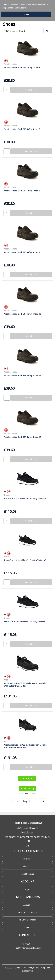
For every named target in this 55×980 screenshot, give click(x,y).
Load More (27, 778)
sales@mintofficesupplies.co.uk (27, 948)
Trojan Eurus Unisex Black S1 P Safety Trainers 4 (25, 499)
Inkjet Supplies (27, 874)
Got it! (26, 14)
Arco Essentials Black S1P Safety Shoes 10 (22, 314)
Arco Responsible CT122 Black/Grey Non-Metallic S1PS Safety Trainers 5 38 (25, 746)
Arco (6, 680)
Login (28, 889)
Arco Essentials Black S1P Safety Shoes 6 (22, 68)
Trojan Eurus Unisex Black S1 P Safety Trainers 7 (25, 622)
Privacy (27, 927)
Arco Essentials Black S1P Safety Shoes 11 (22, 375)
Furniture (27, 859)
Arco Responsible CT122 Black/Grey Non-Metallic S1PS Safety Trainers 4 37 (25, 685)
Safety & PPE (28, 866)
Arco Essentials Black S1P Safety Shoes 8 (22, 191)
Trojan (7, 495)
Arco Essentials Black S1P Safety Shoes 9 (22, 252)
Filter (48, 31)
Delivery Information (27, 920)
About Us (27, 905)
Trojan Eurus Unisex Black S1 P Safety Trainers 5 (25, 560)
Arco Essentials (11, 64)
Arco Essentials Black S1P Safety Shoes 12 (22, 437)
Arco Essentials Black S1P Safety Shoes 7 (22, 129)
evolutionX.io (27, 971)
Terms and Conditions (28, 912)
